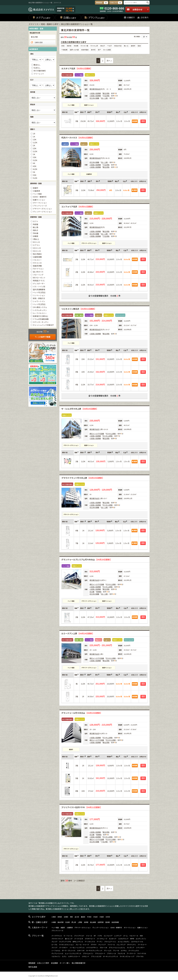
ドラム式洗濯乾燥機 (41, 319)
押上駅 (74, 922)
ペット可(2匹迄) (39, 304)
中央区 (89, 917)
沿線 (68, 17)
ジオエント (86, 956)
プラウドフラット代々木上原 (83, 478)
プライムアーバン (110, 942)
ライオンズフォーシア (127, 956)
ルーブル (54, 945)
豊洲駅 (108, 922)
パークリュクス (134, 950)
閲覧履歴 (32, 963)
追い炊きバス (38, 272)
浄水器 (36, 233)
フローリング (38, 275)
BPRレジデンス (78, 942)
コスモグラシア (123, 939)
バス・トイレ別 (39, 286)
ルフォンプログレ (124, 942)
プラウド (94, 945)
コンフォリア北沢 (78, 207)
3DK (35, 157)
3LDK (35, 160)
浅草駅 (86, 922)
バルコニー (37, 260)
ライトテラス (142, 953)
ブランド (95, 17)
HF (95, 936)
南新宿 (69, 46)
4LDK (35, 169)
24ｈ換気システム (40, 307)
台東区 (66, 917)
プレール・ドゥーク (82, 945)
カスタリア (113, 939)
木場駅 (54, 922)
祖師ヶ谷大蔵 (74, 50)
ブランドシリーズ (40, 206)
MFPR (132, 939)
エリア (41, 17)
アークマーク (131, 953)
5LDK (35, 178)
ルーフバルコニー (40, 313)
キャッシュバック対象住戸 (43, 325)
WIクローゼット (39, 278)
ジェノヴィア (121, 945)
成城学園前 (85, 50)
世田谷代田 (118, 46)
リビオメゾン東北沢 (79, 309)
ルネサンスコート (74, 956)
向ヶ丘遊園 (107, 50)
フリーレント (39, 74)
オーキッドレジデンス (111, 956)
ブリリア (54, 947)
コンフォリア (108, 936)
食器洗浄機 (37, 266)
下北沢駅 (106, 96)
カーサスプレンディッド (94, 950)
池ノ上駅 (104, 98)
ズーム (125, 936)
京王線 (92, 592)
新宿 (63, 46)
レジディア (118, 936)
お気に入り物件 (43, 963)
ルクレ (64, 956)
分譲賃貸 (89, 174)
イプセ (100, 936)
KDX (141, 936)
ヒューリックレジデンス (73, 953)
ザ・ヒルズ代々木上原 (80, 409)
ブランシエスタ (96, 956)
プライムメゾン (88, 953)
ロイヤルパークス (137, 942)
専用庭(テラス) (39, 281)
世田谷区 (98, 89)
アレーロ (116, 950)
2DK (35, 148)
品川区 (77, 917)
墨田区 (83, 917)
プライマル (140, 956)
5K (34, 172)
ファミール (111, 945)
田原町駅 (101, 922)
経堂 (139, 46)
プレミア (54, 942)
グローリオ (103, 947)
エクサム (124, 950)
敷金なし (37, 65)
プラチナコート (90, 939)
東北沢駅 (106, 93)
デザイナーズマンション (89, 243)
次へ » (109, 61)
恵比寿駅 (93, 922)
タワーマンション (40, 203)
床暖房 (36, 236)
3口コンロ (37, 251)
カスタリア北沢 (77, 68)
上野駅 (80, 922)
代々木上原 (94, 46)
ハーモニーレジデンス (77, 947)
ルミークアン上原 (78, 633)
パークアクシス (57, 936)
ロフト (36, 221)
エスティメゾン (141, 939)
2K (34, 145)
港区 (71, 917)
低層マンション (89, 105)
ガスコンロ (37, 263)
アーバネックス (90, 942)
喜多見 (93, 50)
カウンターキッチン (41, 322)
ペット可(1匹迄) (39, 292)
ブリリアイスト (79, 936)
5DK (35, 175)
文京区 (108, 917)
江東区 (54, 917)
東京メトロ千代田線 (97, 434)
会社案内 (143, 17)
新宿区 (60, 917)
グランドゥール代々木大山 (82, 713)
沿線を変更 (37, 42)
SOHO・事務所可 (40, 197)
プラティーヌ (111, 953)
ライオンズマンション (66, 945)
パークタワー (64, 947)
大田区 (102, 917)
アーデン (100, 942)
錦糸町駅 (61, 922)
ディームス (108, 950)
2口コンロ (37, 248)
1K (34, 137)
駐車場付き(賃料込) (40, 316)
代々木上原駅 (111, 434)
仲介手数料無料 (40, 71)
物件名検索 (33, 967)
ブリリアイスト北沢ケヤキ (82, 807)
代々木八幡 (84, 46)
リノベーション (39, 295)
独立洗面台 (37, 254)
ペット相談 (71, 105)
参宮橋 (76, 46)
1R (34, 134)
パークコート (142, 945)
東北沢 (103, 46)
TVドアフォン (38, 269)
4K (34, 163)
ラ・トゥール (68, 936)
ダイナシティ (132, 945)
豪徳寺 (133, 46)
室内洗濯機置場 (39, 289)
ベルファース (134, 936)
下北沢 (109, 46)
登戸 (99, 50)
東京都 (92, 89)
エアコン (36, 245)
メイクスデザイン (92, 947)
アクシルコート (100, 953)
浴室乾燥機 (37, 257)
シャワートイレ (39, 301)
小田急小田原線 (95, 93)
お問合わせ (138, 10)
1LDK (35, 143)
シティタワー (140, 947)
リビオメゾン (56, 956)
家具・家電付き (39, 298)
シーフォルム (56, 950)
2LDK (35, 151)
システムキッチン (40, 310)
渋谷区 (97, 429)
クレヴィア (131, 947)
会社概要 (54, 963)
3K (34, 154)
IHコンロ (36, 242)
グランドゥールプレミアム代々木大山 (87, 560)
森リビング (69, 939)
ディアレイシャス (57, 953)
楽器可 (71, 749)
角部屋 (36, 224)
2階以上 (36, 239)
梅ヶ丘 (126, 46)
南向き (36, 230)
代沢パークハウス (78, 138)
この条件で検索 (43, 337)
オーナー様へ (65, 963)
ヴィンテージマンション (43, 212)
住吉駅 (67, 922)
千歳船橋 (64, 50)
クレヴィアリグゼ (65, 942)
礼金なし (37, 68)
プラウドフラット (57, 939)
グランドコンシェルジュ (117, 947)
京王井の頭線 (94, 98)
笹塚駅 (99, 592)
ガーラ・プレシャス (69, 950)
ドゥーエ (89, 936)
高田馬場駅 (115, 922)
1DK (35, 140)
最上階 (36, 227)
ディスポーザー (39, 284)
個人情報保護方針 (79, 963)
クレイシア (102, 945)
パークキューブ (102, 939)
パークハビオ (79, 939)
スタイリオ (81, 950)
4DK (35, 166)
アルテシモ (121, 953)
